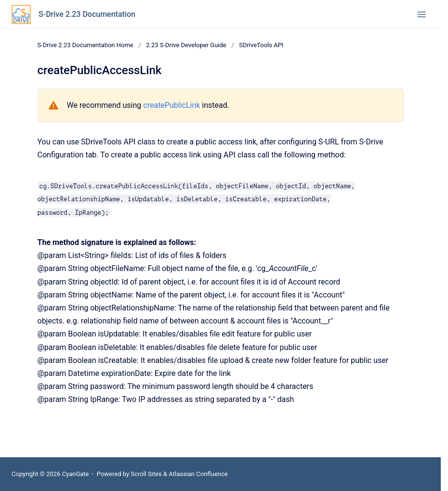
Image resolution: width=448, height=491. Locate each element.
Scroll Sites (146, 474)
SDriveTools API (261, 45)
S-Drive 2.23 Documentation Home (86, 45)
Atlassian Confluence (198, 474)
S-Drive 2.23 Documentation (87, 14)
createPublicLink (171, 105)
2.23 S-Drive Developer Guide (186, 45)
